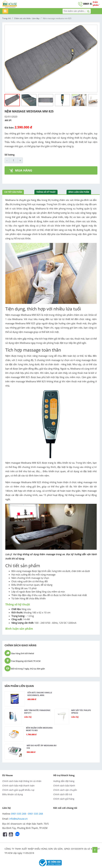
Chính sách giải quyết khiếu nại (18, 790)
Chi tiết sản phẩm (13, 192)
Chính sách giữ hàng (64, 799)
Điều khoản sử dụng (13, 794)
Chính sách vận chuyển (65, 790)
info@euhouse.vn (18, 819)
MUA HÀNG (21, 170)
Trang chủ (7, 18)
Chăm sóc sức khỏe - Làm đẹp (27, 18)
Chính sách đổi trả (63, 794)
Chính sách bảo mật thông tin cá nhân (22, 781)
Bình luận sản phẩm (79, 192)
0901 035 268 (89, 4)
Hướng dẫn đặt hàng (64, 781)
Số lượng (10, 155)
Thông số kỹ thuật (46, 192)
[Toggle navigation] (5, 11)
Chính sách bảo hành (64, 786)
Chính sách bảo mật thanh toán (18, 786)
